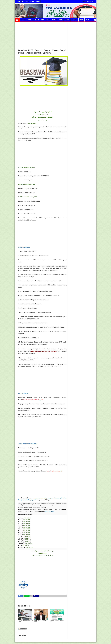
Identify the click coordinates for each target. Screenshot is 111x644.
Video (87, 20)
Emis (42, 20)
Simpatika (36, 20)
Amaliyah (23, 20)
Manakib (67, 20)
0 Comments (23, 629)
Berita (48, 20)
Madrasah (74, 20)
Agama (81, 20)
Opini (61, 20)
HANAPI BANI (50, 511)
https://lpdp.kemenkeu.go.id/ (54, 471)
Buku (30, 20)
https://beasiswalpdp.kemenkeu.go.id (32, 400)
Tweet (31, 596)
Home (17, 20)
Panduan (54, 20)
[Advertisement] (42, 35)
